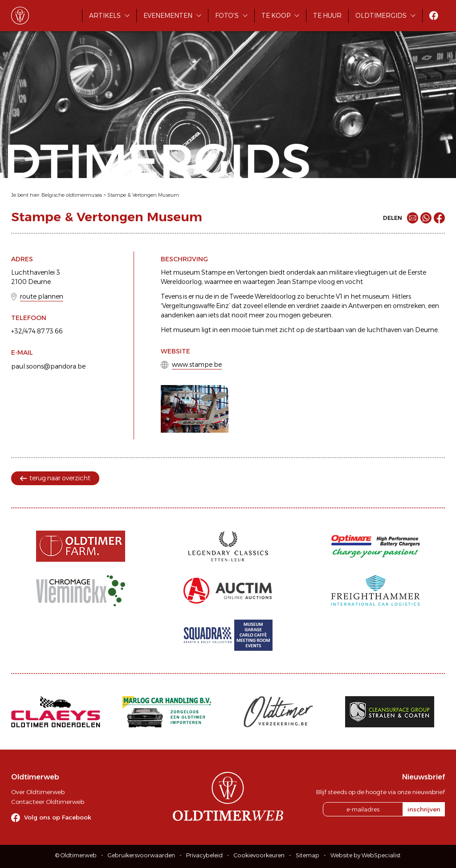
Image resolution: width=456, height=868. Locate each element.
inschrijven (424, 809)
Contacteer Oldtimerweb (48, 802)
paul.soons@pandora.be (48, 366)
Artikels (105, 16)
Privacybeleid (204, 855)
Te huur (327, 16)
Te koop (276, 16)
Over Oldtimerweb (38, 792)
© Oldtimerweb (76, 855)
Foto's (227, 16)
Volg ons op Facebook (58, 817)
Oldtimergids (381, 16)
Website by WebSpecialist (366, 855)
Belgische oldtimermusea (72, 195)
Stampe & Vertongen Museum (143, 195)
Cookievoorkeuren (259, 855)
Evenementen (168, 16)
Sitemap (307, 855)
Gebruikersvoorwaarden (141, 855)
